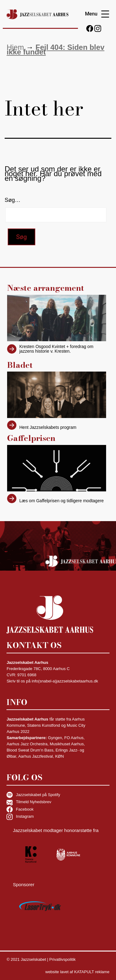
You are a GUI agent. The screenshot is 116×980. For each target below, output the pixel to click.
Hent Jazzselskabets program (48, 428)
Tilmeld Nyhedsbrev (29, 802)
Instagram (20, 817)
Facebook (20, 809)
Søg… (13, 200)
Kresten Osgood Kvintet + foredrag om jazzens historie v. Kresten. (56, 349)
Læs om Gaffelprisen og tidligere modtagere (62, 501)
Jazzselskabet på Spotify (33, 795)
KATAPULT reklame (92, 972)
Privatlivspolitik (62, 959)
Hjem (15, 47)
